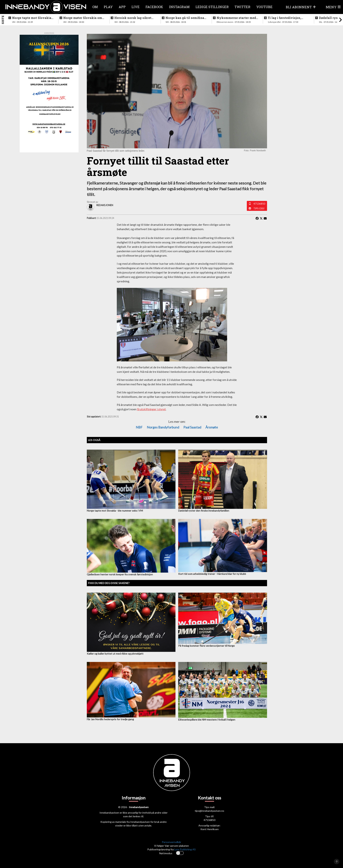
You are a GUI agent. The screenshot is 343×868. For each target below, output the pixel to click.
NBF (139, 427)
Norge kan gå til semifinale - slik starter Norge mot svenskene (186, 18)
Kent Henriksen (210, 829)
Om (95, 7)
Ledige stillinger (212, 7)
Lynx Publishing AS (185, 849)
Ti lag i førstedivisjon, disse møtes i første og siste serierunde (285, 18)
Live (136, 7)
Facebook (154, 7)
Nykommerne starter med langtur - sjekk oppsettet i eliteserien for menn (236, 18)
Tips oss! (259, 208)
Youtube (264, 7)
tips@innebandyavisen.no (209, 811)
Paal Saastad (192, 427)
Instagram (179, 7)
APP (122, 7)
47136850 (259, 204)
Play (108, 7)
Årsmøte (212, 427)
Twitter (242, 7)
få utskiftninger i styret (151, 409)
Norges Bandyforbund (163, 427)
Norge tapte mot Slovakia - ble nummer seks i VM (33, 18)
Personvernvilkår (171, 842)
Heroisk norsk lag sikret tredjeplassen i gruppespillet (133, 18)
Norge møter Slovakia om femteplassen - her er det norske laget (83, 18)
